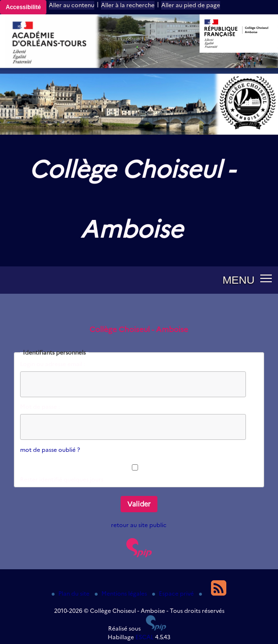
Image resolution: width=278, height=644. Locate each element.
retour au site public (139, 525)
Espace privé (174, 593)
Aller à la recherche (128, 5)
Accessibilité (23, 7)
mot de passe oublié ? (50, 450)
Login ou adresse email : (53, 364)
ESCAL (145, 637)
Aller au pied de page (191, 5)
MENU (239, 280)
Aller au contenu (72, 5)
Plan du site (71, 593)
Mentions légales (122, 593)
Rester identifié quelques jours (62, 479)
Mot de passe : (40, 407)
